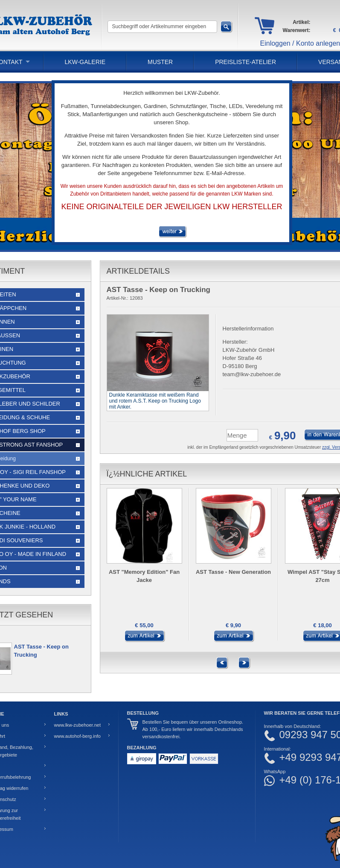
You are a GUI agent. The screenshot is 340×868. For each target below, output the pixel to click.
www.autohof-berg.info (77, 736)
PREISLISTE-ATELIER (246, 62)
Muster (160, 62)
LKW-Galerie (85, 62)
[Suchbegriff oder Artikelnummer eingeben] (162, 27)
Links (61, 714)
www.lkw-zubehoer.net (77, 725)
